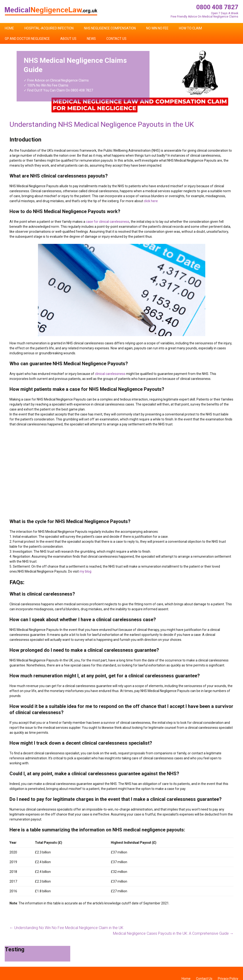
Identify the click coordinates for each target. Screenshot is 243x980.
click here (151, 201)
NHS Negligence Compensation (110, 28)
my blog (85, 571)
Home (9, 28)
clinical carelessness (110, 374)
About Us (68, 39)
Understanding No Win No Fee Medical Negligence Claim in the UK (66, 928)
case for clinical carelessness (108, 222)
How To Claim (190, 28)
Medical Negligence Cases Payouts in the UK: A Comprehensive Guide (173, 933)
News (91, 39)
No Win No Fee (157, 28)
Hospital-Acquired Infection (49, 28)
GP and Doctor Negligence (27, 39)
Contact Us (116, 39)
